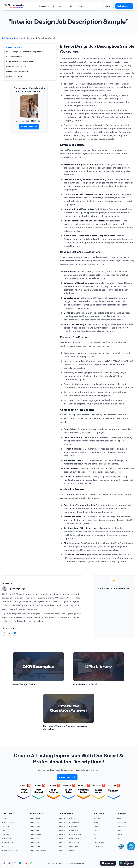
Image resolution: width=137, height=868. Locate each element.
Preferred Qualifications (16, 66)
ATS (95, 834)
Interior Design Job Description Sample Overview (26, 52)
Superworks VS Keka (67, 818)
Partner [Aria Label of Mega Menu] (82, 6)
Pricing (119, 838)
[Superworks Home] (14, 8)
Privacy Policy (7, 842)
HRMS (96, 822)
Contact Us (121, 822)
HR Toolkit (6, 826)
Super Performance (38, 850)
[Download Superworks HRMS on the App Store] (108, 863)
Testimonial (121, 826)
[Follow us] (4, 863)
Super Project (36, 826)
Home (4, 818)
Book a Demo (124, 6)
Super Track (35, 846)
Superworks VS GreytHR (68, 830)
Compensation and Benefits (18, 71)
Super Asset (35, 842)
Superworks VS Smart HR (69, 842)
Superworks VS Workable (69, 822)
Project (97, 826)
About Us (120, 818)
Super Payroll (36, 822)
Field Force (98, 846)
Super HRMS (35, 818)
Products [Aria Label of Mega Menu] (44, 6)
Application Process (14, 76)
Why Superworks (9, 822)
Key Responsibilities (14, 57)
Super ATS (35, 838)
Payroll (96, 830)
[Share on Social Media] (4, 633)
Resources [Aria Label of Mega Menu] (59, 6)
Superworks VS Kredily (68, 826)
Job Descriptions (10, 38)
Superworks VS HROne (68, 850)
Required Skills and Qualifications (20, 61)
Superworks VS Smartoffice (70, 834)
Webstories (7, 838)
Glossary (5, 834)
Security (5, 846)
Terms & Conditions (10, 850)
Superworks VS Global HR (69, 838)
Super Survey (36, 834)
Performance (99, 842)
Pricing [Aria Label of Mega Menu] (71, 6)
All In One (97, 818)
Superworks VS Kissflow (68, 846)
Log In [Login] (108, 6)
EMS (95, 838)
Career (119, 830)
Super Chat (35, 830)
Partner (120, 834)
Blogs (4, 830)
